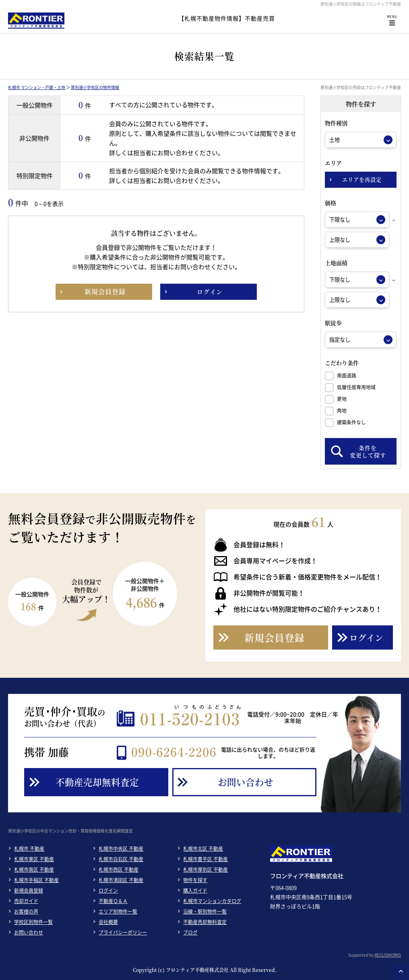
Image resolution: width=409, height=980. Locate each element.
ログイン (108, 891)
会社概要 (108, 922)
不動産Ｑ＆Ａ (113, 901)
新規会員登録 (29, 891)
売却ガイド (26, 901)
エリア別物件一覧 (118, 911)
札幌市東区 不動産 (34, 859)
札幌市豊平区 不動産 (206, 859)
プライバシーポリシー (123, 932)
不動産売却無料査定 (205, 922)
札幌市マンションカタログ (212, 901)
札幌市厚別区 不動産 (206, 870)
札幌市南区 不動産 (34, 870)
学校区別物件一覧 (33, 922)
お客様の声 (26, 911)
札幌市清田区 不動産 (121, 880)
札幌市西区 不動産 (119, 870)
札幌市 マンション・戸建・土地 (37, 87)
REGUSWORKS (388, 955)
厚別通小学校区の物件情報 (95, 87)
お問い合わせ (29, 932)
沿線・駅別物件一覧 (205, 911)
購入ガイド (195, 891)
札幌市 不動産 (29, 849)
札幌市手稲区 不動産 (36, 880)
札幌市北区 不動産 (203, 849)
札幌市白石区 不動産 (121, 859)
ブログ (190, 932)
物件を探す (195, 880)
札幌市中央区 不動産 (121, 849)
